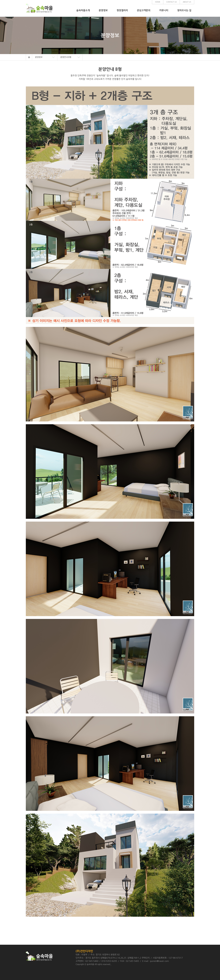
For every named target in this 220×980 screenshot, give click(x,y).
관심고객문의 (144, 10)
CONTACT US (172, 2)
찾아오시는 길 (184, 10)
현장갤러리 (122, 10)
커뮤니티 (164, 10)
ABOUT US (187, 2)
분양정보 (103, 10)
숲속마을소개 (83, 10)
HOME (158, 2)
